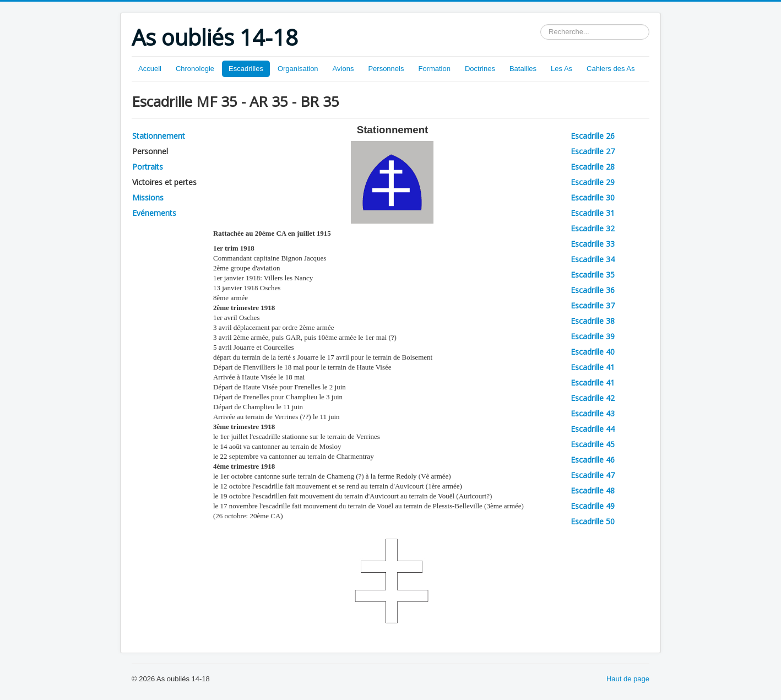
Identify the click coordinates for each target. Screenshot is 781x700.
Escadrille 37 (593, 305)
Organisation (298, 69)
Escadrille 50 (593, 521)
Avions (343, 69)
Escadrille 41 (593, 367)
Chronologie (195, 69)
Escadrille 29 (593, 182)
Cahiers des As (611, 69)
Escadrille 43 (593, 413)
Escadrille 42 (593, 398)
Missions (148, 197)
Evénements (154, 213)
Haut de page (628, 679)
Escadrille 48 (593, 490)
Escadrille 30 (593, 197)
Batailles (523, 69)
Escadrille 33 (593, 244)
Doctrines (480, 69)
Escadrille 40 (593, 352)
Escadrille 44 (593, 429)
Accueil (150, 69)
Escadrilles (246, 69)
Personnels (386, 69)
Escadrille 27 (593, 151)
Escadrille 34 (593, 259)
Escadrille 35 (593, 275)
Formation (434, 69)
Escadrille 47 (593, 475)
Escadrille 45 (593, 444)
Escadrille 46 (593, 460)
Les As (562, 69)
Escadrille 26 (593, 136)
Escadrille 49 (593, 506)
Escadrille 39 (593, 336)
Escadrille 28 (593, 167)
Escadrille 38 (593, 321)
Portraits (148, 167)
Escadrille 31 (593, 213)
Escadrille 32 (593, 228)
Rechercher (541, 25)
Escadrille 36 (593, 290)
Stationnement (159, 136)
